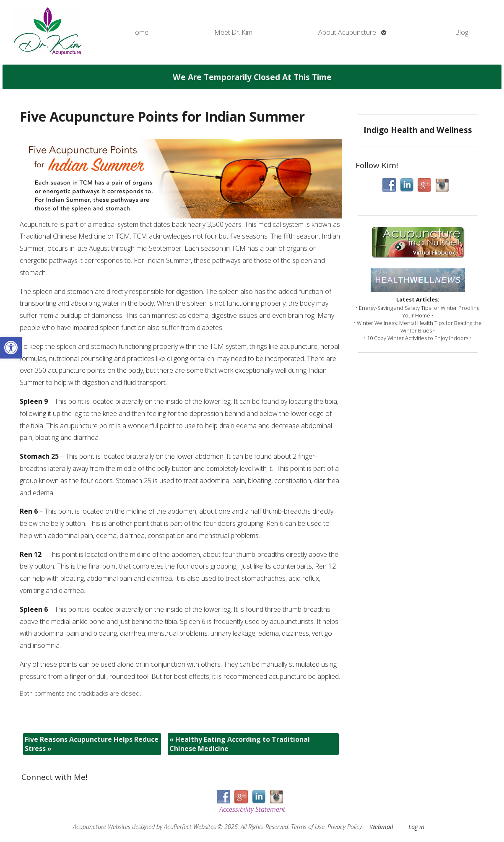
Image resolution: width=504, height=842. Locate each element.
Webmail (382, 827)
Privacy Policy (345, 827)
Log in (416, 827)
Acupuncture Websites (102, 827)
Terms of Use (308, 827)
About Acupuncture (347, 32)
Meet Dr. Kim (234, 32)
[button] (11, 348)
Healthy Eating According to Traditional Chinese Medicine (240, 744)
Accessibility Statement (252, 809)
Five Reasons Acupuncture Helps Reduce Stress (92, 744)
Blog (462, 32)
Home (139, 32)
